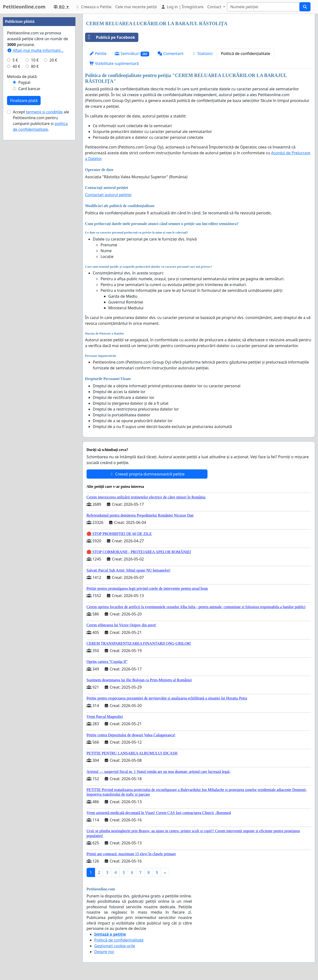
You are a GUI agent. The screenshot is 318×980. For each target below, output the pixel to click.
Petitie (98, 54)
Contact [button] (215, 7)
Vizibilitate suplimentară (114, 63)
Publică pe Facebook (110, 37)
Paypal (24, 228)
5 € (15, 205)
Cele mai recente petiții (136, 7)
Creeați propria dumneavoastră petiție (147, 474)
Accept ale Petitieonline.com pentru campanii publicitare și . (41, 266)
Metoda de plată (22, 222)
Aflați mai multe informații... (35, 196)
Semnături (132, 54)
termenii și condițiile (44, 257)
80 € (35, 212)
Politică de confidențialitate (245, 54)
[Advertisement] (39, 86)
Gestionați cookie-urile (115, 946)
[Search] (263, 7)
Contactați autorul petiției (108, 195)
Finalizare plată (24, 246)
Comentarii (170, 54)
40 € (16, 212)
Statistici (202, 54)
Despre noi (104, 952)
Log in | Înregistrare (182, 7)
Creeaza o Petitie (93, 7)
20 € (53, 205)
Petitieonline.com (24, 7)
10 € (35, 205)
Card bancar (29, 234)
